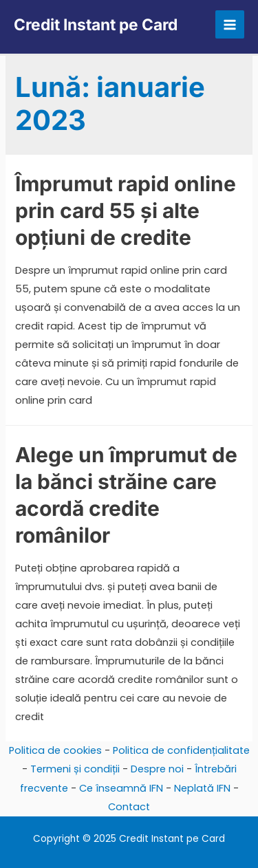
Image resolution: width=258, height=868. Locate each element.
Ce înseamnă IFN (121, 788)
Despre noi (157, 769)
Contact (129, 807)
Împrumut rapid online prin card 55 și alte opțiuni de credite (126, 210)
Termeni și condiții (75, 769)
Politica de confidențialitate (181, 750)
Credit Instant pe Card (96, 24)
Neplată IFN (202, 788)
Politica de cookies (55, 750)
